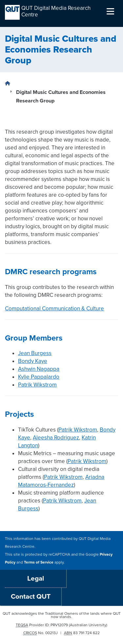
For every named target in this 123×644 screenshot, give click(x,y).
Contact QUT (31, 597)
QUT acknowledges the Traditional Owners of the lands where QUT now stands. (62, 615)
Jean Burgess (35, 353)
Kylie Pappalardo (39, 377)
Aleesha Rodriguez (56, 438)
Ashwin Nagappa (39, 369)
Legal (36, 578)
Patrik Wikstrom (37, 385)
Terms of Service (39, 562)
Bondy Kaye (33, 361)
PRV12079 (59, 625)
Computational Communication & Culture (54, 309)
